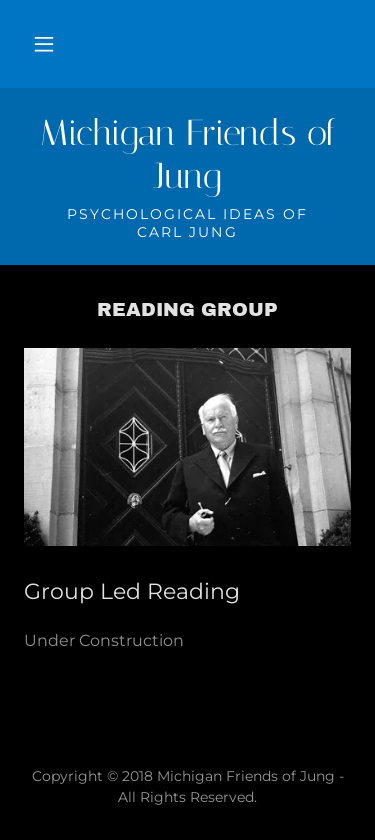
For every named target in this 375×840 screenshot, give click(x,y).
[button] (44, 44)
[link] (187, 155)
